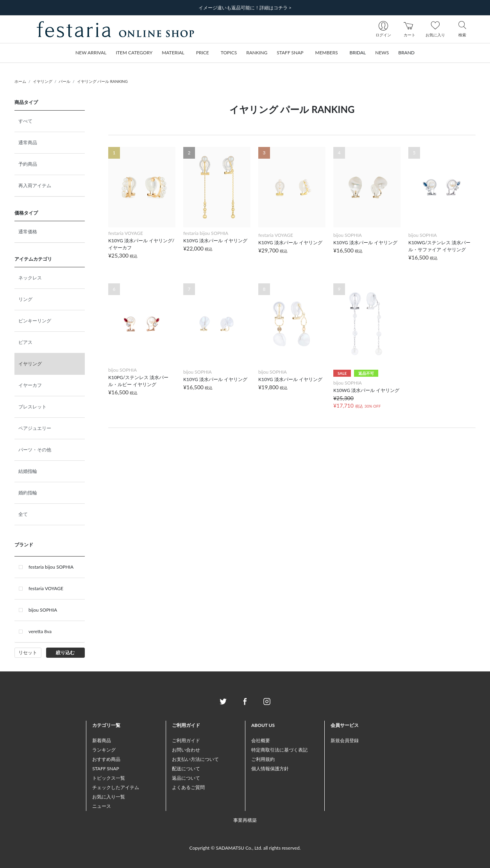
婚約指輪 (28, 493)
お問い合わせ (186, 750)
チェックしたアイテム (116, 787)
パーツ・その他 (35, 450)
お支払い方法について (195, 759)
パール (64, 81)
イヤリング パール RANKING (102, 81)
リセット (28, 652)
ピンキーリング (35, 321)
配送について (186, 769)
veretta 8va (40, 631)
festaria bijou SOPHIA (51, 567)
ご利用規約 (263, 759)
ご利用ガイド (186, 740)
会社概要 (261, 740)
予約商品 (28, 164)
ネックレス (30, 278)
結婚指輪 (28, 471)
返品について (186, 778)
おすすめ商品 (106, 759)
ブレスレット (32, 407)
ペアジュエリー (35, 428)
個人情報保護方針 (270, 769)
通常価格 (28, 232)
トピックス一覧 (109, 778)
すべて (25, 121)
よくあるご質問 (188, 787)
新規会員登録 (345, 740)
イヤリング (43, 81)
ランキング (104, 750)
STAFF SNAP (106, 769)
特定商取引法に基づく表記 (279, 750)
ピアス (25, 342)
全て (23, 514)
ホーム (20, 81)
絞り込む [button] (65, 652)
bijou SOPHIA (43, 610)
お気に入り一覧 (109, 797)
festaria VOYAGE (46, 588)
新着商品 (102, 740)
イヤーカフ (30, 385)
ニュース (102, 806)
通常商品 (28, 142)
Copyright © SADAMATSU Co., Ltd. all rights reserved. (245, 848)
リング (25, 299)
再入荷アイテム (35, 185)
